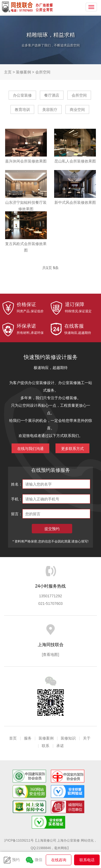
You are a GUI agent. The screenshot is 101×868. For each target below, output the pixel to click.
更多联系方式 (72, 449)
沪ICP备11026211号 (19, 840)
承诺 (60, 746)
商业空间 (77, 110)
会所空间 (43, 72)
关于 (87, 738)
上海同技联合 (20, 7)
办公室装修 (22, 95)
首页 (13, 738)
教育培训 (22, 110)
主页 (8, 72)
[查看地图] (51, 655)
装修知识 (68, 738)
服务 (28, 738)
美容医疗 (50, 110)
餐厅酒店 (52, 95)
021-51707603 (50, 603)
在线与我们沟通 (30, 449)
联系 (46, 746)
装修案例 (23, 72)
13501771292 (51, 596)
